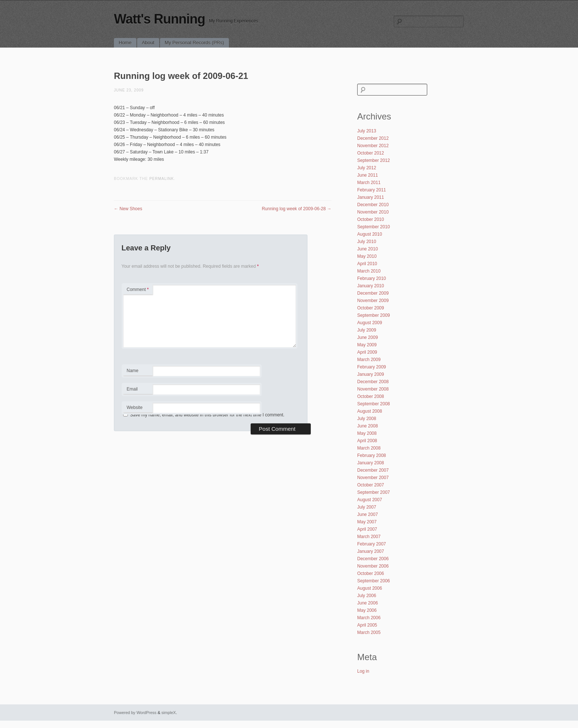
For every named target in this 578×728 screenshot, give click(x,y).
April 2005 (367, 625)
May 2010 (367, 256)
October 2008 (371, 396)
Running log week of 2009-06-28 (297, 209)
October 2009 (371, 308)
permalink (162, 179)
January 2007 (371, 551)
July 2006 (367, 596)
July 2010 (367, 242)
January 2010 (371, 286)
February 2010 (372, 278)
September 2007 (374, 492)
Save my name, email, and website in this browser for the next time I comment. (207, 415)
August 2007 (370, 500)
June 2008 (368, 426)
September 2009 (374, 315)
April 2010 (367, 264)
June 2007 (368, 514)
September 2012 (374, 160)
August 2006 (370, 588)
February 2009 (372, 367)
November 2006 (373, 566)
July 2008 (367, 419)
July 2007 (367, 507)
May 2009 (367, 345)
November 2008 (373, 389)
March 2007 (369, 537)
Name (138, 372)
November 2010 (373, 212)
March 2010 (369, 271)
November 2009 (373, 301)
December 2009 (373, 293)
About (148, 43)
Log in (363, 671)
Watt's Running (159, 19)
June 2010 (368, 249)
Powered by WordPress (135, 713)
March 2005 (369, 632)
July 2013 (367, 131)
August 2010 (370, 234)
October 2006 (371, 573)
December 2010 (373, 205)
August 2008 (370, 411)
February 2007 (372, 544)
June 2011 (368, 175)
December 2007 (373, 470)
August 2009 (370, 323)
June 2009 (368, 337)
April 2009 (367, 352)
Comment (138, 290)
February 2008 (372, 455)
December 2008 (373, 382)
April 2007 (367, 529)
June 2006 (368, 603)
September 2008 (374, 404)
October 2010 (371, 219)
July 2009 (367, 330)
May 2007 (367, 522)
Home (125, 43)
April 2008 (367, 441)
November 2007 (373, 478)
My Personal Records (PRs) (194, 43)
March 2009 (369, 360)
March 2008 (369, 448)
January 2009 (371, 374)
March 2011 (369, 183)
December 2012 (373, 138)
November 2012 (373, 146)
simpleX (169, 713)
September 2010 (374, 227)
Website (135, 408)
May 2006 (367, 610)
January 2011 (371, 197)
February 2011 (372, 190)
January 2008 (371, 463)
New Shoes (128, 209)
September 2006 (374, 581)
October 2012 (371, 153)
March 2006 (369, 618)
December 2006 (373, 559)
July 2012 (367, 168)
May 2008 (367, 433)
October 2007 (371, 485)
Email (138, 390)
